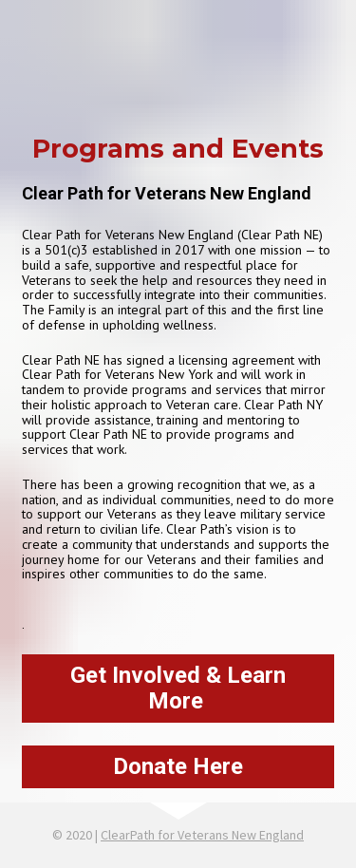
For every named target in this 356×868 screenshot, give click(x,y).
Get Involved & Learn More (178, 688)
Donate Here (178, 766)
